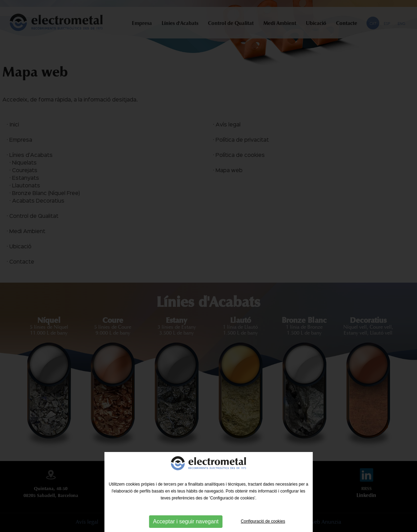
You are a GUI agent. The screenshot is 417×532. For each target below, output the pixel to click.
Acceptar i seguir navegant (186, 521)
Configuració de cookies (263, 521)
